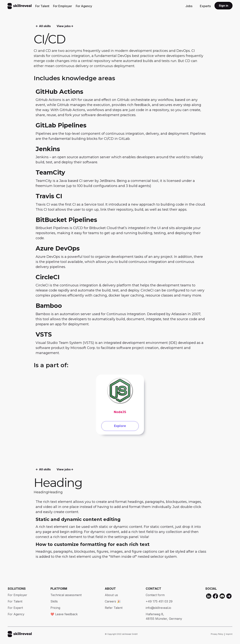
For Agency (84, 6)
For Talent (42, 6)
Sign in (223, 6)
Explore (120, 427)
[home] (19, 6)
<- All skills (43, 26)
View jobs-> (65, 26)
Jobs (189, 6)
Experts (205, 6)
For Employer (63, 6)
